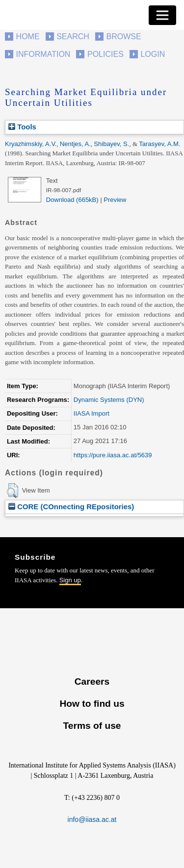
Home (28, 37)
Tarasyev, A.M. (159, 144)
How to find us (92, 704)
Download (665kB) (72, 200)
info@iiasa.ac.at (92, 819)
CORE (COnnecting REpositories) (71, 507)
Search (73, 37)
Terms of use (92, 726)
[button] (13, 491)
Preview (115, 200)
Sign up (70, 580)
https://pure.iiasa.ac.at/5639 (113, 455)
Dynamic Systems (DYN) (109, 400)
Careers (92, 682)
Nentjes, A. (75, 144)
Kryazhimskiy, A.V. (31, 144)
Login (153, 54)
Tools (22, 127)
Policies (105, 54)
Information (43, 54)
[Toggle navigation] (162, 15)
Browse (123, 37)
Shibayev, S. (111, 144)
